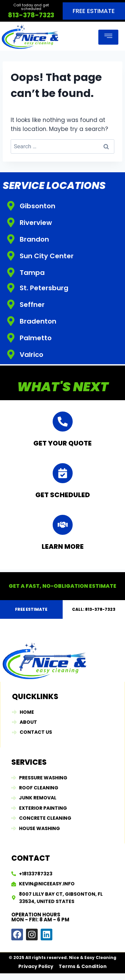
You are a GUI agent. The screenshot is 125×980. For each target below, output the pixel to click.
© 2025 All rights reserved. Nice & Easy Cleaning (62, 958)
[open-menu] (108, 37)
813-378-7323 (31, 15)
